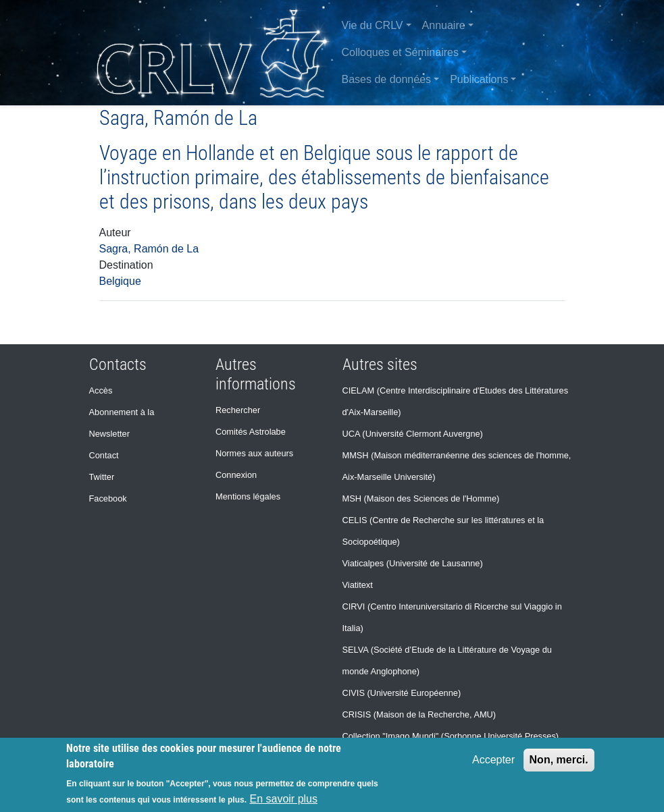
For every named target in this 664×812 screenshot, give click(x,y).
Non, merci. (559, 760)
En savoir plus (283, 799)
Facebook (108, 498)
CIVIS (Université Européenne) (402, 693)
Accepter (493, 760)
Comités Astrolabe (251, 432)
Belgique (120, 281)
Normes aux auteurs (254, 453)
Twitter (102, 477)
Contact (104, 455)
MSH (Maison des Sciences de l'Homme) (421, 498)
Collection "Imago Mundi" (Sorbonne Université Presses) (451, 736)
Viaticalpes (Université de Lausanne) (413, 563)
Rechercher (238, 410)
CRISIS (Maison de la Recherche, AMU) (419, 714)
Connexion (236, 475)
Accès (101, 390)
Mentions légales (248, 496)
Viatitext (358, 585)
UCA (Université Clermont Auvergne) (413, 434)
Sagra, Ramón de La (149, 249)
